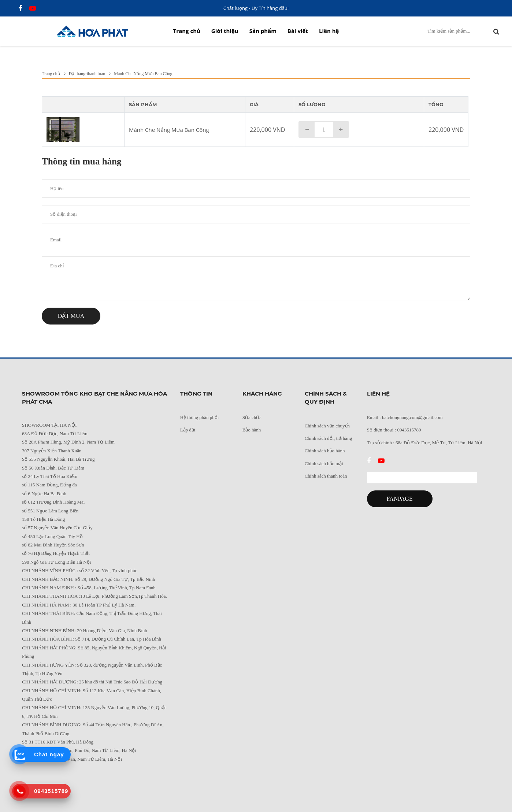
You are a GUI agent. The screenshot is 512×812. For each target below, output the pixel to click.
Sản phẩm (263, 31)
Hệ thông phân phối (200, 417)
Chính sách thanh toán (326, 476)
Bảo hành (252, 430)
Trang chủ (187, 31)
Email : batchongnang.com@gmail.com (405, 417)
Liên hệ (329, 31)
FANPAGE (400, 499)
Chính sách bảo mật (324, 464)
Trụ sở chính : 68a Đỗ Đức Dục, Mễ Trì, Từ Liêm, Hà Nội (425, 443)
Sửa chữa (252, 417)
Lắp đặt (188, 430)
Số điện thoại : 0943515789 (394, 430)
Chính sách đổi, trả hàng (328, 438)
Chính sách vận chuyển (327, 426)
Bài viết (298, 31)
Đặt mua (71, 316)
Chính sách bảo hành (325, 451)
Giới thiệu (225, 31)
